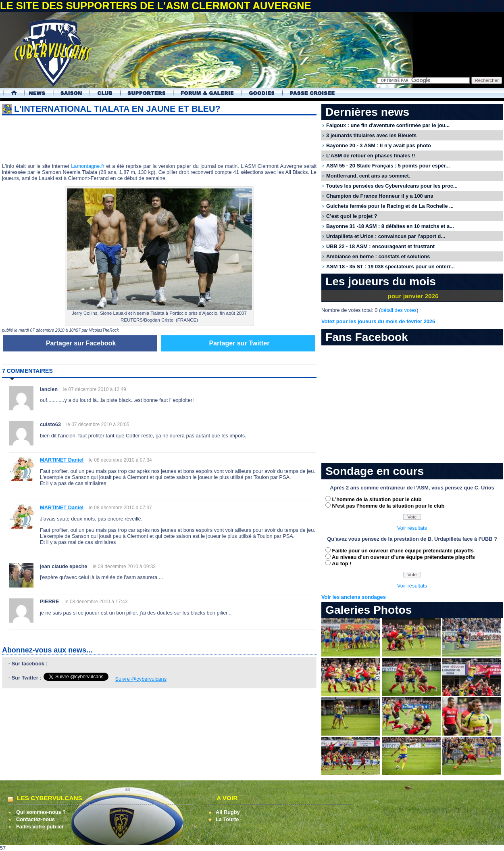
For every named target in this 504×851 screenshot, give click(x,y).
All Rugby (228, 812)
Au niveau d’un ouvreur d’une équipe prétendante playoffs (403, 557)
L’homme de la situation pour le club (377, 499)
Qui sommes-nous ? (41, 812)
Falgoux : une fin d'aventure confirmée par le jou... (388, 125)
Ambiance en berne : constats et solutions (378, 256)
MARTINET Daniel (62, 460)
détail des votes (399, 310)
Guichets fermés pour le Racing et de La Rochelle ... (390, 206)
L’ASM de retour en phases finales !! (371, 156)
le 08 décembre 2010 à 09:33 (124, 567)
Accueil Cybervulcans (10, 93)
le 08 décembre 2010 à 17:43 (96, 602)
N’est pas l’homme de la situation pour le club (388, 506)
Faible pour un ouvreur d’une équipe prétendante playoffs (403, 551)
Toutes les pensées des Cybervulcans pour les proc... (392, 186)
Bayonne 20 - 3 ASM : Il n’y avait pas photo (379, 145)
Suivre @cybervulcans (141, 679)
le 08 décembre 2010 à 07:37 (121, 508)
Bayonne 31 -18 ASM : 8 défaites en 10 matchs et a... (390, 226)
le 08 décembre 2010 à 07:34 (121, 460)
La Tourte (227, 819)
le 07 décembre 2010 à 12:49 (95, 389)
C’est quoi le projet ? (352, 216)
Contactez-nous (35, 819)
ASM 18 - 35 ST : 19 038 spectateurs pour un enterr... (390, 267)
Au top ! (342, 563)
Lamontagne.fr (88, 166)
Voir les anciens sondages (354, 597)
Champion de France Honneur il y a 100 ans (380, 196)
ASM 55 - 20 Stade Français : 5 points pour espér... (388, 166)
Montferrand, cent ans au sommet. (368, 176)
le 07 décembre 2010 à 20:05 (98, 424)
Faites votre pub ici (40, 827)
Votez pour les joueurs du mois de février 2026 (378, 321)
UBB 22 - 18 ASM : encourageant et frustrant (380, 246)
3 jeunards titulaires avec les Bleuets (371, 135)
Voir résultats (412, 528)
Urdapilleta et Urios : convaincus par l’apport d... (386, 236)
